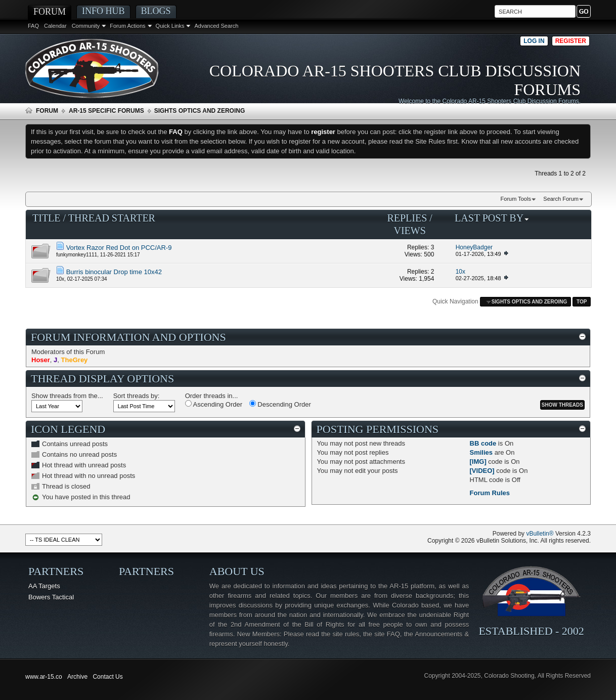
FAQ (33, 26)
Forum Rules (490, 493)
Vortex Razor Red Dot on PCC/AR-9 (119, 248)
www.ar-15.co (44, 677)
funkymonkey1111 (77, 255)
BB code (483, 443)
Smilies (481, 452)
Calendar (55, 26)
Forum (50, 12)
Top (582, 302)
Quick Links (170, 26)
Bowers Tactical (51, 597)
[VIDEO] (482, 471)
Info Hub (103, 11)
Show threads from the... (67, 396)
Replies (407, 218)
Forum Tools (516, 199)
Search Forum (561, 199)
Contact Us (107, 677)
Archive (77, 677)
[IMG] (478, 462)
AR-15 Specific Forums (106, 111)
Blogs (156, 11)
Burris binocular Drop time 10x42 (114, 272)
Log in (534, 41)
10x (60, 279)
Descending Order (280, 404)
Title (47, 218)
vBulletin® (540, 534)
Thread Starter (112, 218)
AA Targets (44, 586)
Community (86, 26)
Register (571, 41)
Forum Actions (127, 26)
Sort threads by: (137, 396)
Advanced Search (216, 26)
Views (409, 231)
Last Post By (492, 218)
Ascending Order (214, 404)
